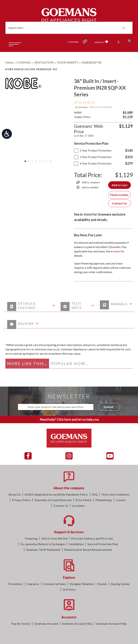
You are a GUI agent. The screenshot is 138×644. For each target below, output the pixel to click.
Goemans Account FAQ (77, 624)
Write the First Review (101, 107)
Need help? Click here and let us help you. (70, 419)
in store (115, 251)
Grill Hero (69, 589)
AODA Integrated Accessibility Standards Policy (56, 494)
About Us (15, 494)
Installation (76, 544)
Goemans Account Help (111, 624)
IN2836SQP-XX (92, 62)
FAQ (95, 494)
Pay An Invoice (21, 624)
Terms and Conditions (115, 494)
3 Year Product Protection (93, 157)
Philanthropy (104, 500)
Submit (109, 407)
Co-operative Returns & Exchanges (43, 544)
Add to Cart (119, 185)
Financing (31, 538)
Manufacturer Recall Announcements (88, 550)
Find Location (119, 195)
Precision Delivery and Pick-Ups (92, 538)
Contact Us (119, 203)
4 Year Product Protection (93, 163)
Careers (121, 500)
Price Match (83, 500)
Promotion (15, 584)
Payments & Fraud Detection (53, 500)
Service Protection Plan (103, 544)
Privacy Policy (21, 500)
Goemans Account (46, 624)
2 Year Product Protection (93, 150)
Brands (103, 584)
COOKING (24, 62)
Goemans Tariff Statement (43, 550)
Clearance (33, 584)
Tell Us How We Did (54, 538)
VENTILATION (44, 62)
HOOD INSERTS (68, 62)
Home (9, 62)
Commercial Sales (54, 584)
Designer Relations (82, 584)
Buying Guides (120, 584)
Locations (78, 506)
